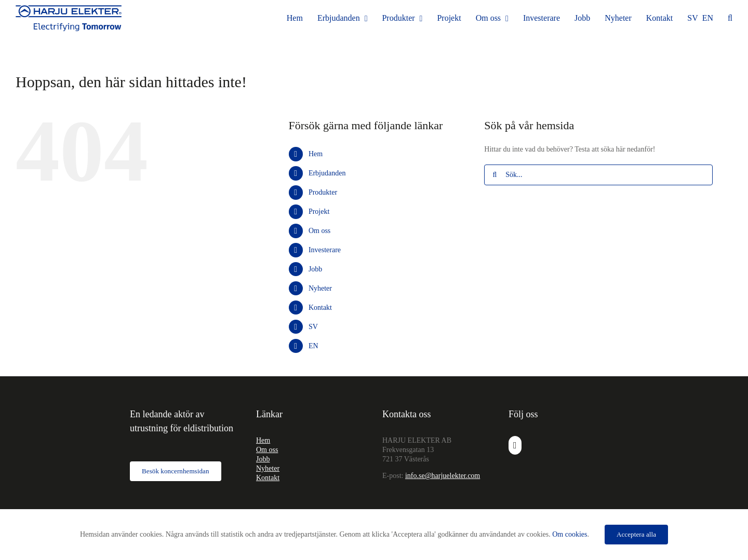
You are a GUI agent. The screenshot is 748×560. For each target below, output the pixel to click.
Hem (316, 154)
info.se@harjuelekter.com (443, 476)
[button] (730, 18)
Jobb (315, 269)
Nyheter (320, 288)
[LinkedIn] (515, 445)
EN (313, 346)
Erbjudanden (327, 173)
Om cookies (570, 534)
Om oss (319, 231)
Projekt (319, 211)
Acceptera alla (636, 534)
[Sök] (495, 175)
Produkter (323, 192)
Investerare (325, 250)
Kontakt (320, 308)
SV (313, 327)
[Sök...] (598, 175)
